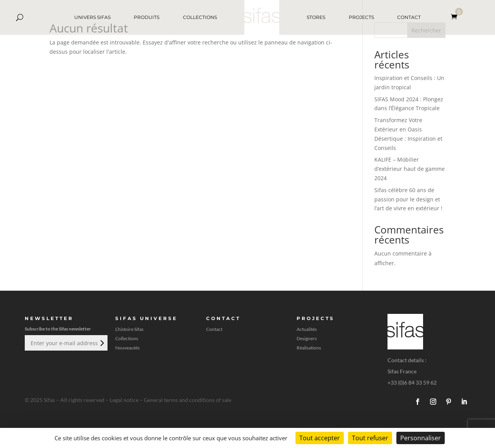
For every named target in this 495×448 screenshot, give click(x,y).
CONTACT (409, 17)
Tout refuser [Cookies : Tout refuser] (370, 438)
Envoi (101, 343)
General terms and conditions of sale (188, 400)
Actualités (307, 329)
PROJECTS (361, 17)
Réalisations (309, 348)
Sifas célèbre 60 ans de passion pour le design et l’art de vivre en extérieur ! (408, 199)
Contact (214, 329)
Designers (307, 339)
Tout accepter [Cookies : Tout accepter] (320, 438)
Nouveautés (127, 348)
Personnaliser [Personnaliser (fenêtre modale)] (421, 438)
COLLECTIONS (200, 17)
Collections (127, 339)
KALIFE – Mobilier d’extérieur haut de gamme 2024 (410, 169)
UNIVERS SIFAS (92, 17)
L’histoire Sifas (129, 329)
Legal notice (124, 400)
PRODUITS (147, 17)
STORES (316, 17)
